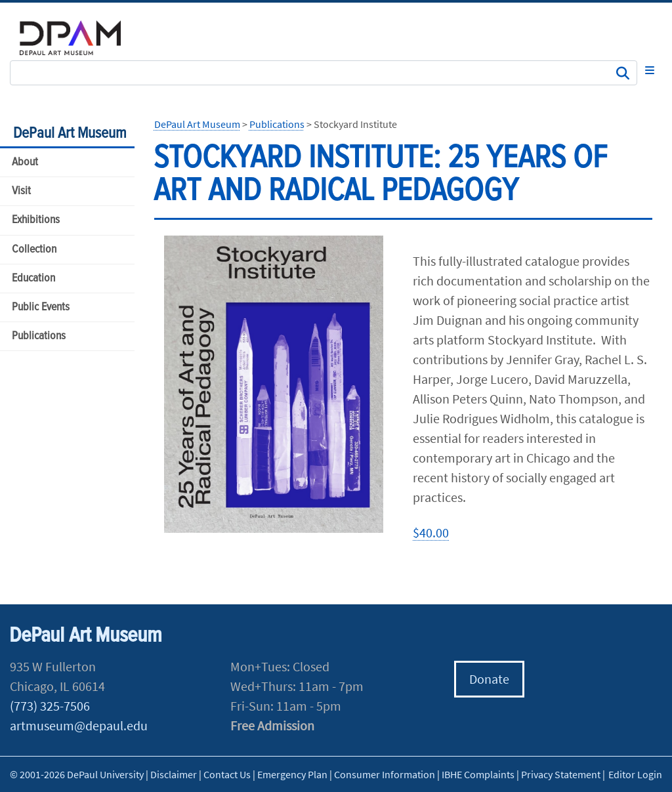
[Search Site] (324, 73)
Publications (39, 336)
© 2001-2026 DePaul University (77, 774)
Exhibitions (36, 220)
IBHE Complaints (478, 774)
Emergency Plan (292, 774)
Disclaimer (174, 774)
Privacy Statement (561, 774)
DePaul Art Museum (70, 134)
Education (33, 279)
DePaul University (79, 38)
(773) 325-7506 (50, 706)
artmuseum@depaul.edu (79, 725)
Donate (489, 679)
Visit (21, 191)
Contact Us (227, 774)
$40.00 (431, 532)
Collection (34, 250)
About (25, 162)
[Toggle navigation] (650, 70)
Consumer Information (385, 774)
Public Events (41, 307)
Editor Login (635, 774)
